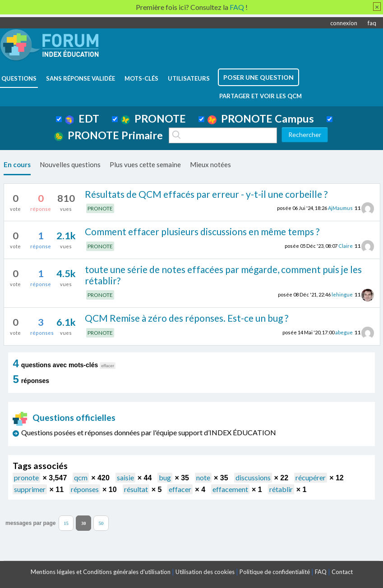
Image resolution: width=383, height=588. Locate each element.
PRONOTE (153, 119)
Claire (346, 246)
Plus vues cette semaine (145, 164)
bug (165, 477)
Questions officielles (64, 417)
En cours (17, 164)
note (203, 477)
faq (372, 23)
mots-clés (141, 78)
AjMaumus (340, 208)
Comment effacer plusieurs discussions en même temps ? (202, 231)
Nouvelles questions (70, 164)
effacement (230, 489)
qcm (81, 477)
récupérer (311, 477)
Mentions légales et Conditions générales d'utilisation (101, 572)
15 (66, 523)
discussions (253, 477)
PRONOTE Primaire (108, 135)
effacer (180, 489)
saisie (125, 477)
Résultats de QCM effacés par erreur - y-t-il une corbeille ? (206, 194)
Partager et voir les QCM (261, 96)
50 (101, 523)
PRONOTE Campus (261, 119)
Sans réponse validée (81, 78)
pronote (26, 477)
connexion (344, 23)
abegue (344, 332)
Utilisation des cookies (205, 572)
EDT (82, 119)
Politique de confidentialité (275, 572)
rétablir (281, 489)
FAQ (321, 572)
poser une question (258, 77)
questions (19, 78)
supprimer (30, 489)
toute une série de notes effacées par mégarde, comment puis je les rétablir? (223, 275)
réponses (85, 489)
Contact (342, 572)
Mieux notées (210, 164)
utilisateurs (189, 78)
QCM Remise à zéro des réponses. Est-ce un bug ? (187, 318)
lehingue (342, 294)
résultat (136, 489)
